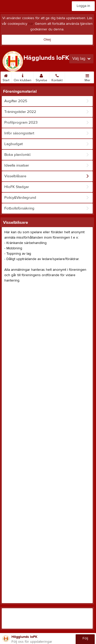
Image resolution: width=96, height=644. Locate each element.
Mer (87, 77)
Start (6, 77)
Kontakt (57, 77)
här (31, 24)
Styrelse (41, 77)
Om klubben (23, 77)
